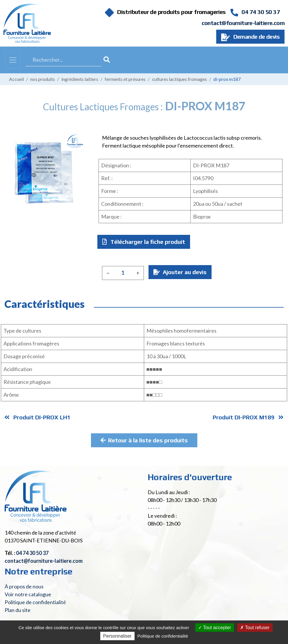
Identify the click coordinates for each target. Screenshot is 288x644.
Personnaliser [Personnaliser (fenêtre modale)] (117, 636)
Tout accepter (215, 628)
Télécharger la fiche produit (144, 242)
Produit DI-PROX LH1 (37, 417)
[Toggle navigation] (13, 60)
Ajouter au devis (180, 272)
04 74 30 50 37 (255, 12)
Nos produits (43, 79)
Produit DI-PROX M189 (248, 417)
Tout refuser (255, 628)
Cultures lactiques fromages (179, 79)
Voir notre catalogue (28, 594)
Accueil (16, 79)
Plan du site (18, 610)
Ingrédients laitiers (80, 79)
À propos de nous (24, 586)
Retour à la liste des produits (144, 440)
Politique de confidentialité (35, 602)
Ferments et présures (125, 79)
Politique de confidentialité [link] (163, 636)
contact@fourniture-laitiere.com (243, 23)
